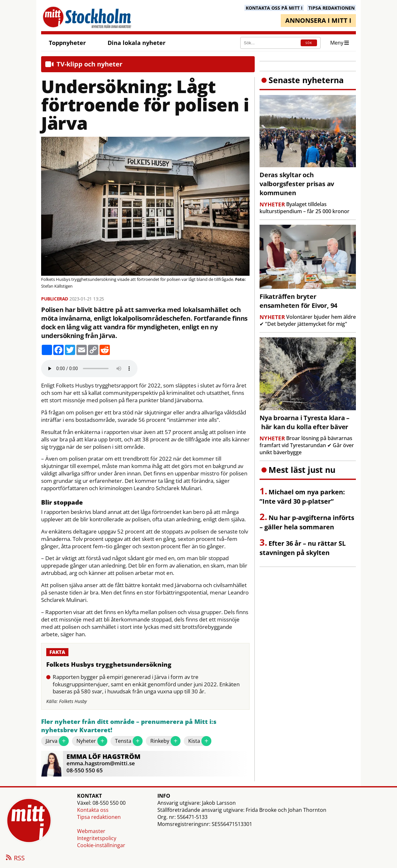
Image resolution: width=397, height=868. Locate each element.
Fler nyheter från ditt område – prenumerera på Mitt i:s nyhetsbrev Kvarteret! (129, 726)
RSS (15, 858)
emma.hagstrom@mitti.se (101, 763)
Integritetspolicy (97, 838)
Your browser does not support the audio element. (89, 369)
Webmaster (91, 831)
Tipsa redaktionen (99, 817)
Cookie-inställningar (101, 845)
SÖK (309, 43)
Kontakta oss (93, 810)
